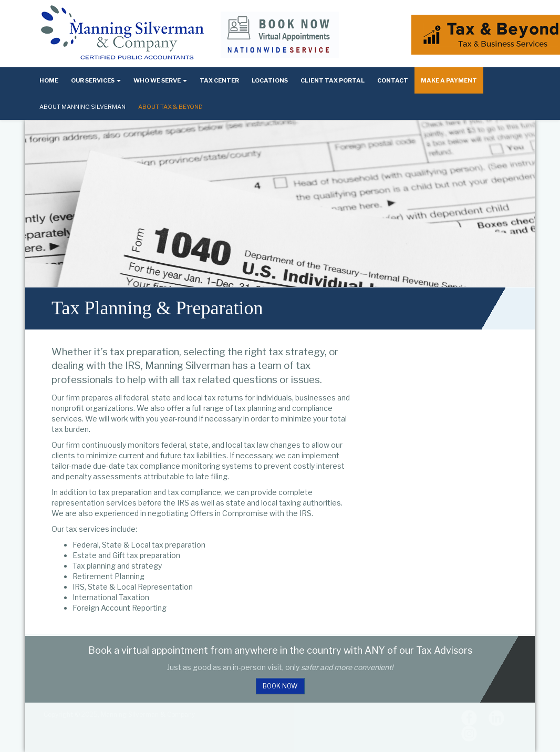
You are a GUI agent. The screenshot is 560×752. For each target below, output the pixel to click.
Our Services (96, 80)
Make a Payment (449, 80)
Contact (393, 80)
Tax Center (219, 80)
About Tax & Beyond (170, 107)
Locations (270, 80)
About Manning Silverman (82, 107)
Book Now (280, 686)
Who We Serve (160, 80)
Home (49, 80)
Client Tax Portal (333, 80)
